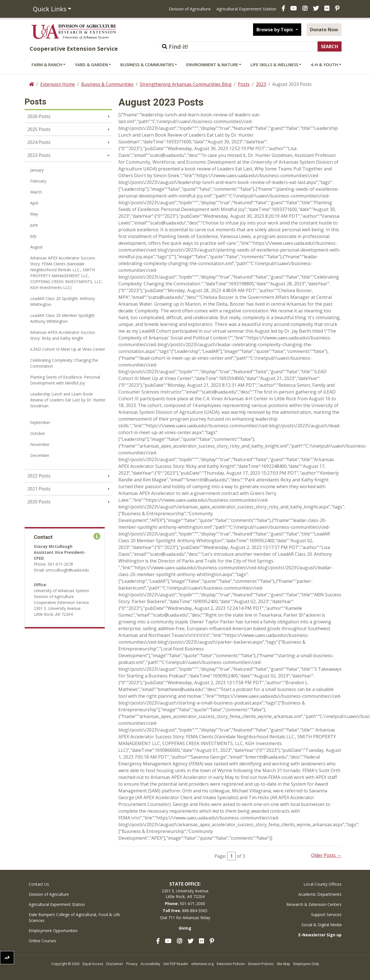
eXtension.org (202, 964)
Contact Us (39, 884)
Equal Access (93, 964)
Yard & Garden (91, 65)
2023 (261, 84)
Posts (244, 84)
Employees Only (306, 964)
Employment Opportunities (53, 931)
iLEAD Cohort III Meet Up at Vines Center (68, 349)
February (38, 181)
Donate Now (324, 30)
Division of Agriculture (190, 9)
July (33, 236)
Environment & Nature (212, 65)
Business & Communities (147, 65)
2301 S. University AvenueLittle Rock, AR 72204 (185, 894)
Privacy (132, 964)
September (40, 422)
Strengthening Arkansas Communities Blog (186, 84)
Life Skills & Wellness (274, 65)
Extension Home (58, 84)
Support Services (326, 915)
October (38, 433)
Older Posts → (326, 855)
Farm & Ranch (47, 65)
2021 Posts (39, 489)
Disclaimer (115, 964)
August (36, 247)
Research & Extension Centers (314, 904)
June (34, 225)
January (37, 170)
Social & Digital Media (322, 925)
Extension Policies (231, 964)
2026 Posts (39, 116)
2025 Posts (39, 129)
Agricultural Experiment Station (246, 9)
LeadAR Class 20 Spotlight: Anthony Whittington (63, 301)
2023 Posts (39, 155)
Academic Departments (320, 894)
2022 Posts (39, 476)
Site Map (283, 964)
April (34, 203)
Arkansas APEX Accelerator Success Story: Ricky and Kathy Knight (63, 335)
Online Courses (43, 941)
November (40, 444)
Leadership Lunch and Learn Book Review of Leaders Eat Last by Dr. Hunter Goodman (68, 400)
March (36, 192)
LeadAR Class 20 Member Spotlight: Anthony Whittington (63, 318)
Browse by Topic (275, 30)
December (40, 455)
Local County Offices (323, 884)
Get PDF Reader (176, 964)
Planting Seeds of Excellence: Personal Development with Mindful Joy (65, 380)
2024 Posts (39, 142)
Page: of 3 (230, 856)
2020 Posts (39, 502)
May (34, 214)
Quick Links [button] (50, 9)
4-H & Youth (324, 65)
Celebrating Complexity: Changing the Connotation (64, 363)
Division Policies (261, 964)
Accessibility (150, 964)
